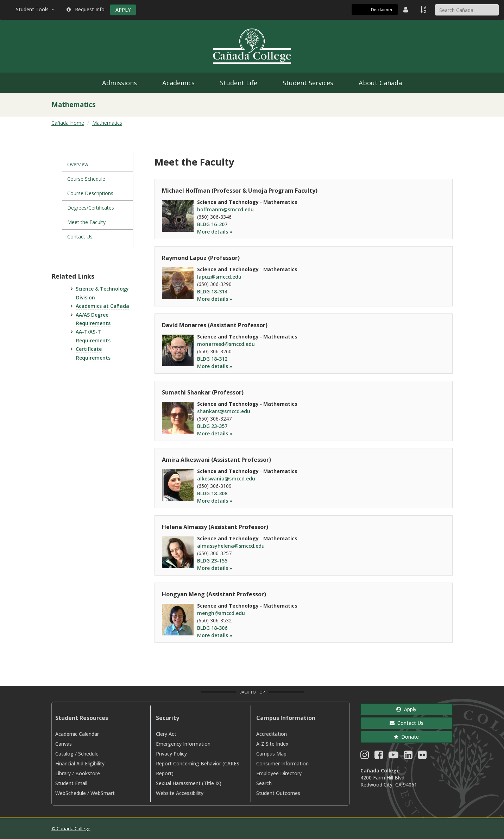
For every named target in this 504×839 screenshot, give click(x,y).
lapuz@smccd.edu (219, 277)
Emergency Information (183, 744)
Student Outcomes (278, 793)
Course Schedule (86, 179)
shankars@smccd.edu (224, 411)
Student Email (71, 783)
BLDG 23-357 (212, 426)
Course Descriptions (90, 193)
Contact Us (80, 237)
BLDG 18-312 (212, 359)
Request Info (86, 9)
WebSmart (103, 793)
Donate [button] (406, 737)
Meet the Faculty (86, 222)
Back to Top (252, 692)
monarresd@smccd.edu (226, 344)
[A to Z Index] (424, 10)
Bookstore (88, 773)
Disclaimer (382, 10)
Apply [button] (406, 709)
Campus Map (271, 754)
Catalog (64, 754)
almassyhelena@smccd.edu (231, 546)
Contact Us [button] (407, 723)
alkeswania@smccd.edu (226, 478)
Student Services (308, 83)
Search (264, 783)
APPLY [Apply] (123, 10)
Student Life (239, 83)
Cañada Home (68, 123)
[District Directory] (407, 10)
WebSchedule (71, 793)
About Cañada (380, 83)
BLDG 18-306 (212, 628)
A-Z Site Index (272, 744)
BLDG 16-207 (212, 224)
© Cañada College (71, 828)
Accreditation (272, 734)
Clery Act (166, 734)
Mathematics (107, 123)
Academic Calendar (77, 734)
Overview (78, 164)
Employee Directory (279, 773)
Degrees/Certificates (91, 208)
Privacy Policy (171, 754)
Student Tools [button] (36, 9)
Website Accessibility (180, 793)
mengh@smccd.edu (221, 613)
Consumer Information (282, 763)
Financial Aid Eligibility (80, 763)
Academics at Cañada (102, 306)
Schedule (88, 754)
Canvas (64, 744)
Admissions (119, 83)
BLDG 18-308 (212, 493)
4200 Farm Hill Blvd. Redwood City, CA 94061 (389, 781)
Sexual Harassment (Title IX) (189, 783)
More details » (215, 232)
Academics (178, 83)
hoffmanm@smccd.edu (225, 209)
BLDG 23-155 (212, 561)
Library (63, 773)
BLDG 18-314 (212, 291)
